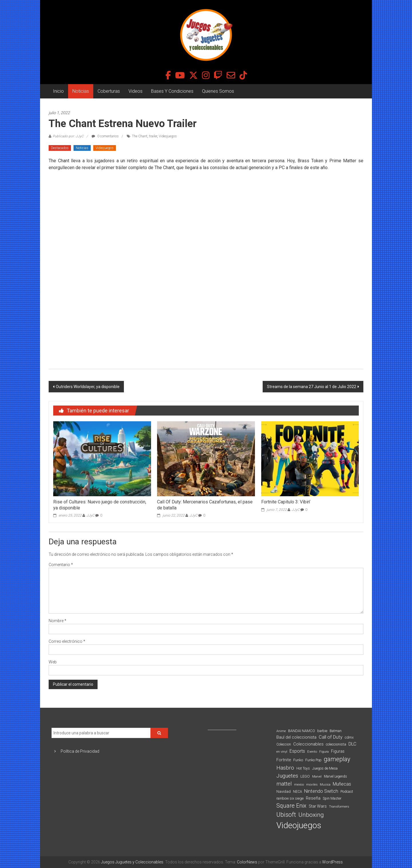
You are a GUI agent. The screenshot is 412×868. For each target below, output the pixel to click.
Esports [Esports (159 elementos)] (297, 751)
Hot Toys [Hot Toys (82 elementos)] (303, 768)
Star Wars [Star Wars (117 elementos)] (318, 806)
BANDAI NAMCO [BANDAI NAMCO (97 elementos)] (302, 731)
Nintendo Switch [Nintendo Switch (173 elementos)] (321, 791)
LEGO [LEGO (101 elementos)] (305, 776)
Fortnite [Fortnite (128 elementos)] (284, 760)
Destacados (60, 148)
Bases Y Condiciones (172, 91)
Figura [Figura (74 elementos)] (324, 752)
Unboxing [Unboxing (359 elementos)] (311, 815)
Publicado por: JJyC (68, 136)
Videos (135, 91)
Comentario (61, 565)
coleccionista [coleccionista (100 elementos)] (336, 744)
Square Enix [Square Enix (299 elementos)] (291, 806)
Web (53, 662)
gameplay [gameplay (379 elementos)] (337, 759)
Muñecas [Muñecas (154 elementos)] (342, 784)
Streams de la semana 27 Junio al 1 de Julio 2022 (312, 387)
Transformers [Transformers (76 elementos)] (339, 806)
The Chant (140, 136)
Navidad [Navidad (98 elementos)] (284, 791)
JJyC (90, 515)
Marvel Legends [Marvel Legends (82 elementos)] (335, 776)
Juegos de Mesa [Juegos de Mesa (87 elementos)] (325, 768)
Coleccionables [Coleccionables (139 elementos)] (308, 744)
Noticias (81, 91)
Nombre (58, 621)
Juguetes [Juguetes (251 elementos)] (287, 776)
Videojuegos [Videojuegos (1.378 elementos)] (299, 825)
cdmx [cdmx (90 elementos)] (349, 737)
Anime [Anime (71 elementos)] (281, 731)
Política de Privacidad (80, 751)
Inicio (58, 91)
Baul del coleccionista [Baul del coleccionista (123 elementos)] (296, 737)
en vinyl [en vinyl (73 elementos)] (282, 752)
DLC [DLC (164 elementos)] (352, 744)
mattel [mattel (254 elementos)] (284, 784)
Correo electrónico (67, 641)
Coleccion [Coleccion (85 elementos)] (284, 744)
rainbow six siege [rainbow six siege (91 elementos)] (290, 798)
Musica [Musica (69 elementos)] (325, 785)
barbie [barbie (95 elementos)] (322, 731)
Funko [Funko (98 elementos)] (298, 760)
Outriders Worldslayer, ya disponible (88, 387)
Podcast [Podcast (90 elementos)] (347, 791)
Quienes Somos (218, 91)
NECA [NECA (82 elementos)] (297, 792)
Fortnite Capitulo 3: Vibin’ (286, 502)
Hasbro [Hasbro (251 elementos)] (285, 768)
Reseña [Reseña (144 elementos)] (313, 798)
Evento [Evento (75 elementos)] (312, 752)
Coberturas (109, 91)
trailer (153, 136)
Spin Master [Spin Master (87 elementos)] (332, 798)
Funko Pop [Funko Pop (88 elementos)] (313, 760)
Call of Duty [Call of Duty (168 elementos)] (331, 737)
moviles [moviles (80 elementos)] (312, 784)
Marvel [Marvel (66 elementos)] (317, 777)
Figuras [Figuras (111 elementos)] (338, 751)
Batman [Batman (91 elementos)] (336, 731)
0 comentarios (105, 136)
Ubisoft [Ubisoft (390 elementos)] (286, 815)
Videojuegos (168, 136)
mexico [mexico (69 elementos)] (299, 785)
